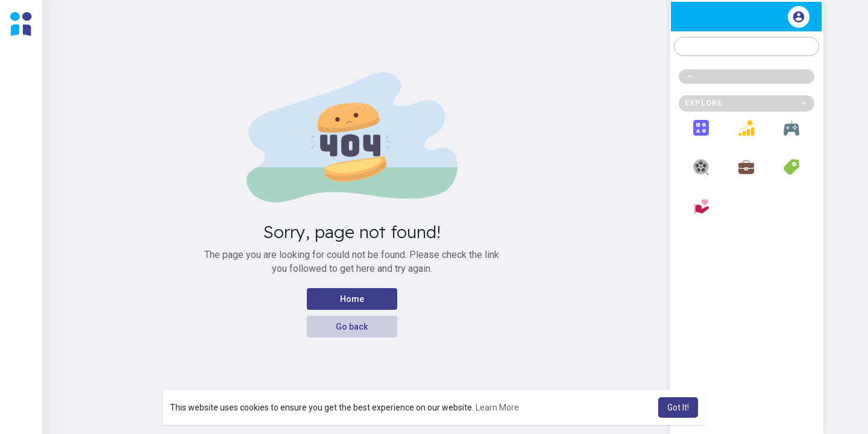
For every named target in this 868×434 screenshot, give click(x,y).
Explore (701, 134)
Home (352, 299)
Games (791, 134)
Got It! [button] (678, 407)
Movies (701, 174)
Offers (792, 174)
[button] (747, 46)
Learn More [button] (497, 407)
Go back (352, 327)
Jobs (746, 174)
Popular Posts (747, 134)
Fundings (701, 213)
